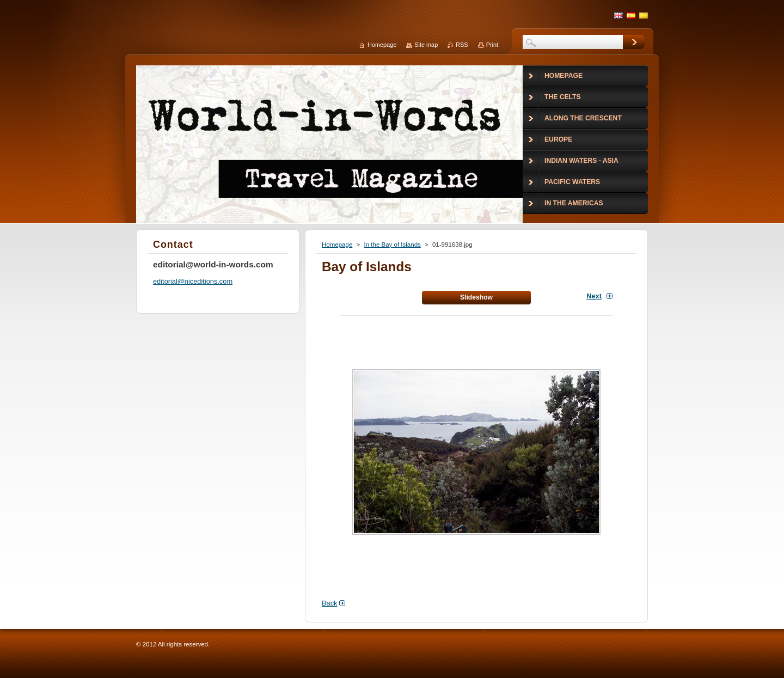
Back (329, 603)
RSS (462, 45)
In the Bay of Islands (392, 245)
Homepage (337, 245)
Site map (426, 45)
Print (492, 45)
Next (594, 296)
